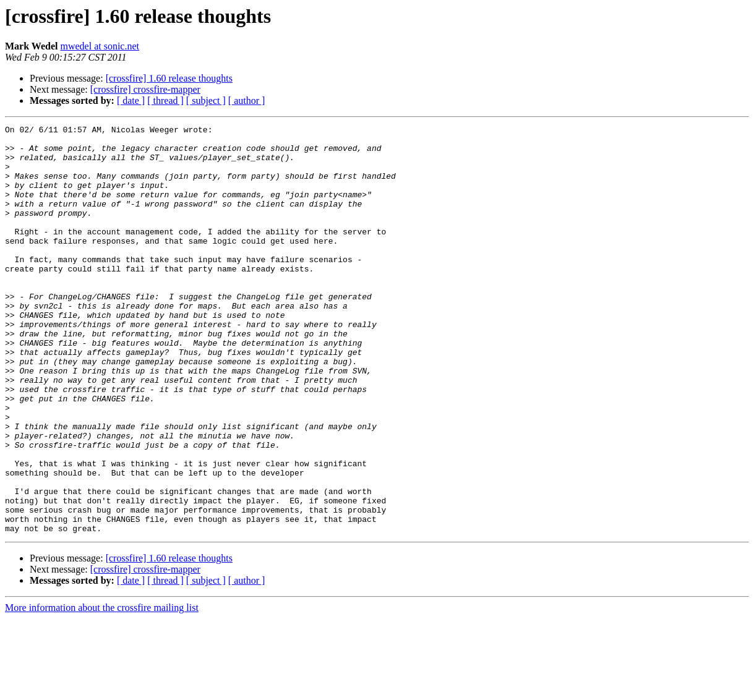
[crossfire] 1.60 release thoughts (169, 78)
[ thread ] (165, 100)
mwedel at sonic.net (100, 46)
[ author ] (247, 100)
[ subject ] (206, 100)
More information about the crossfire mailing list (102, 689)
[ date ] (131, 100)
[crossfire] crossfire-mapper (145, 89)
